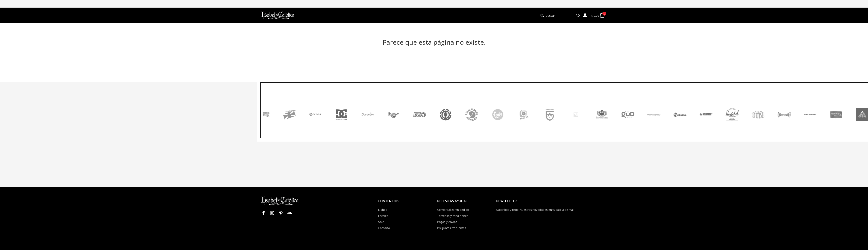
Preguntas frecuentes (452, 228)
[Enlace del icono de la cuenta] (585, 15)
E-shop (383, 210)
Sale (381, 222)
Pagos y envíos (447, 222)
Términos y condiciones (453, 216)
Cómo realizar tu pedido (453, 210)
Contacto (384, 228)
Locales (383, 216)
